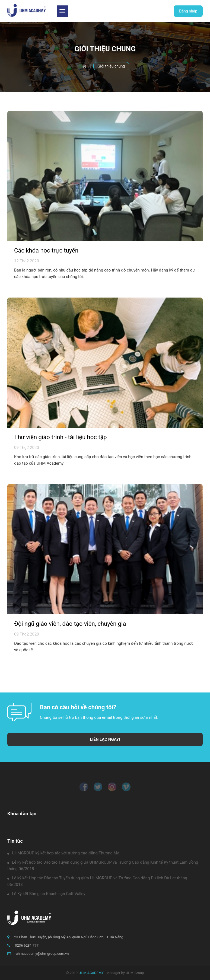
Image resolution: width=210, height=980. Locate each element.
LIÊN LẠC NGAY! (105, 739)
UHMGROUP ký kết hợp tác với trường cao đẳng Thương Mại (64, 853)
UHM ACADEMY (91, 973)
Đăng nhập (188, 11)
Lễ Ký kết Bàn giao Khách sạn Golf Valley (46, 894)
